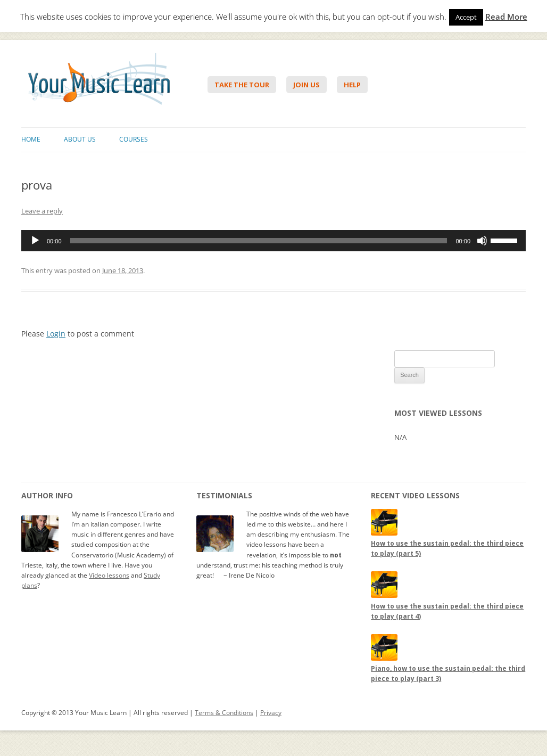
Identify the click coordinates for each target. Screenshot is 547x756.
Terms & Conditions (224, 713)
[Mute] (482, 241)
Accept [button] (466, 17)
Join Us (306, 85)
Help (352, 85)
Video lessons (109, 575)
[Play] (35, 241)
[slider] (259, 241)
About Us (80, 139)
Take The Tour (242, 85)
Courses (134, 139)
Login (56, 334)
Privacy (271, 713)
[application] (273, 241)
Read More (506, 17)
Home (31, 139)
